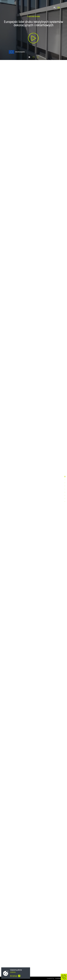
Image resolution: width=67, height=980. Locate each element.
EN (59, 8)
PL (55, 8)
